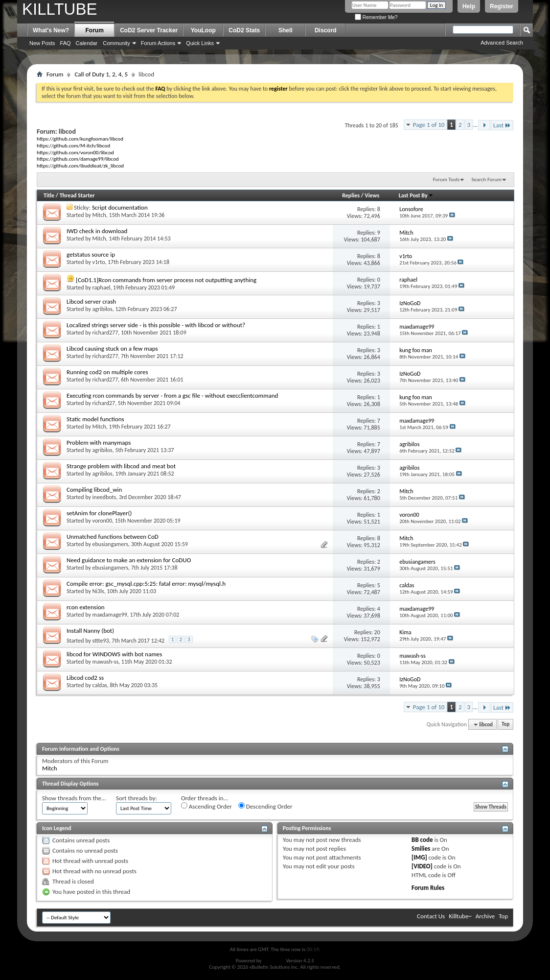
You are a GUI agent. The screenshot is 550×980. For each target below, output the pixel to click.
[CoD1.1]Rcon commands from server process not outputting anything (166, 280)
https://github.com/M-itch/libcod (73, 145)
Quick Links (200, 43)
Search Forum (487, 179)
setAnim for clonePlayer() (99, 513)
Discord (326, 30)
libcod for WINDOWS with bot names (114, 654)
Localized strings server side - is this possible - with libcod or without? (156, 325)
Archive (485, 916)
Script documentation (120, 207)
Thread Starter (77, 195)
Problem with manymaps (99, 442)
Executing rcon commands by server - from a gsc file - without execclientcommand (172, 395)
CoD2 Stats (244, 30)
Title (49, 195)
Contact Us (431, 916)
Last (502, 125)
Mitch (99, 215)
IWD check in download (97, 231)
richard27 (104, 403)
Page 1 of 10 (429, 125)
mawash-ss (106, 662)
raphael (102, 287)
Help (469, 6)
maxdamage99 (110, 615)
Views (372, 195)
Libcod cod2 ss (85, 678)
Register (502, 6)
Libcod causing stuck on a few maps (112, 348)
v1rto (99, 262)
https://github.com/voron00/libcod (75, 152)
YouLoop (203, 30)
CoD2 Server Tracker (149, 30)
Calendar (87, 43)
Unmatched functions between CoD (113, 537)
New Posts (42, 43)
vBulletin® (274, 961)
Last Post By (416, 195)
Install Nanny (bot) (90, 631)
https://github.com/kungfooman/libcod (80, 139)
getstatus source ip (91, 254)
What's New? (51, 30)
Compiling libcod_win (94, 490)
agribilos (103, 309)
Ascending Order (206, 806)
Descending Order (265, 806)
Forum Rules (428, 888)
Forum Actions (158, 43)
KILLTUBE (59, 9)
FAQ (66, 43)
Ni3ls (98, 591)
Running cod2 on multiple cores (107, 372)
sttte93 (101, 641)
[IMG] (419, 857)
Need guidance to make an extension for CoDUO (129, 560)
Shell (286, 30)
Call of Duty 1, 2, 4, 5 (101, 74)
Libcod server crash (91, 301)
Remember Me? (376, 17)
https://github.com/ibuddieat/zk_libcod (80, 166)
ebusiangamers (110, 544)
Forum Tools (446, 179)
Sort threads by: (137, 798)
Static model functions (95, 419)
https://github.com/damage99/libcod (78, 159)
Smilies (421, 849)
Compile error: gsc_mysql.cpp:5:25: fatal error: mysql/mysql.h (146, 584)
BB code (422, 840)
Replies (351, 195)
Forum (95, 30)
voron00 (102, 521)
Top (505, 725)
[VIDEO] (422, 866)
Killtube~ (460, 916)
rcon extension (86, 607)
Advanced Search (502, 43)
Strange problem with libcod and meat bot (121, 466)
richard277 (105, 333)
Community (116, 43)
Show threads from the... (74, 798)
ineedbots (104, 497)
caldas (100, 685)
